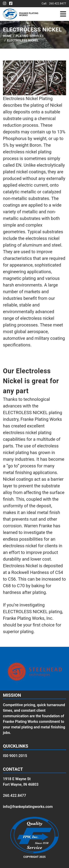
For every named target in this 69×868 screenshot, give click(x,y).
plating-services (30, 36)
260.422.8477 (58, 4)
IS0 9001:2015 (15, 756)
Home (7, 36)
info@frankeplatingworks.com (28, 807)
